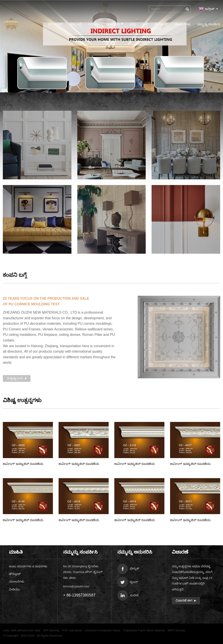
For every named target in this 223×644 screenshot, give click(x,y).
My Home (55, 24)
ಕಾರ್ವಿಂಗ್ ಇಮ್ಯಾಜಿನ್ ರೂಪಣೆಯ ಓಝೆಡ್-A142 (23, 521)
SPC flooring (51, 630)
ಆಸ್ (145, 24)
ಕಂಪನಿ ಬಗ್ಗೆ (15, 275)
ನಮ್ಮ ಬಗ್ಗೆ (75, 24)
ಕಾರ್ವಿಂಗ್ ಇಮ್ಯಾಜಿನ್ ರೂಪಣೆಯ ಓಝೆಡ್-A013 (135, 521)
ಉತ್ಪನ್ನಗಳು (115, 24)
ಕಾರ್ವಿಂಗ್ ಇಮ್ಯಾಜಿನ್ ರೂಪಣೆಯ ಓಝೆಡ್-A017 (190, 464)
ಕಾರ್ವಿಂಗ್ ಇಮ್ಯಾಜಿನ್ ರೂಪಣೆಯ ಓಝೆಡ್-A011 (190, 521)
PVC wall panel (72, 630)
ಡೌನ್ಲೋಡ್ (161, 24)
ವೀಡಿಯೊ (94, 24)
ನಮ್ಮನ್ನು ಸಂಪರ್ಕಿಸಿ (209, 24)
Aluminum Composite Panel (102, 630)
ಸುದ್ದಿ (133, 24)
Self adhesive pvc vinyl (26, 630)
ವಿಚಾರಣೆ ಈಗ (184, 600)
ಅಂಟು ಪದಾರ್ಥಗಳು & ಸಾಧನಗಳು (28, 566)
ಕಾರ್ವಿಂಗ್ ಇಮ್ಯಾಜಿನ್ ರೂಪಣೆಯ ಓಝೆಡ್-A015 (79, 521)
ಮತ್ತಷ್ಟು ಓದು (15, 378)
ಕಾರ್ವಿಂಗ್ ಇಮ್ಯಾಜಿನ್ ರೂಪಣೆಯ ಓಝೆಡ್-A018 (135, 464)
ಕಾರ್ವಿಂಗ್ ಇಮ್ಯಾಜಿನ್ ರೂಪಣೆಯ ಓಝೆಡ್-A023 (23, 464)
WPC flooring (176, 630)
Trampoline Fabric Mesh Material (144, 630)
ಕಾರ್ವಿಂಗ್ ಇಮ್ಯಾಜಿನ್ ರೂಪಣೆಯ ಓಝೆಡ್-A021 (79, 464)
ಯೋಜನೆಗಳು (182, 24)
